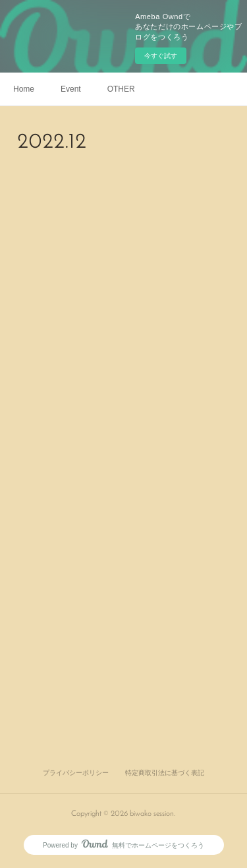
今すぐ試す (161, 56)
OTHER (121, 89)
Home (24, 89)
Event (71, 89)
